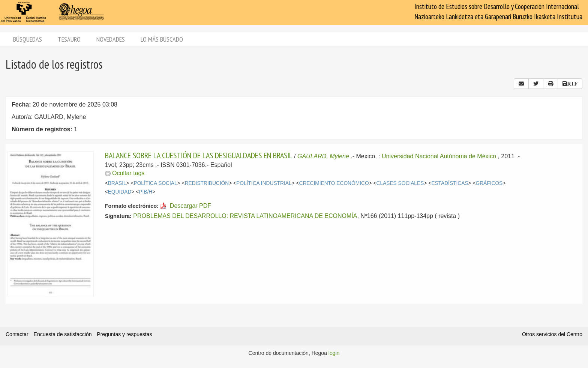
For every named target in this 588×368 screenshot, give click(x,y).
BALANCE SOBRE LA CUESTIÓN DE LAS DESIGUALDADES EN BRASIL (199, 155)
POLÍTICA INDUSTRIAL (264, 183)
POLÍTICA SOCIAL (156, 183)
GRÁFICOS (489, 183)
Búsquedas (28, 39)
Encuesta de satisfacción (63, 334)
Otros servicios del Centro (552, 334)
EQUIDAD (120, 192)
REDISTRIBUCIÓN (207, 183)
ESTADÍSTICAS (450, 183)
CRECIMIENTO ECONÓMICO (334, 183)
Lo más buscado (162, 39)
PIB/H (145, 192)
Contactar (17, 334)
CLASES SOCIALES (400, 183)
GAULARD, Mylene (323, 156)
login (334, 353)
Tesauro (69, 39)
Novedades (111, 39)
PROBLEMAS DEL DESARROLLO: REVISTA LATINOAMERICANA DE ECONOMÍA (245, 216)
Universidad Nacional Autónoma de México (439, 156)
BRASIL (117, 183)
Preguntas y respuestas (124, 334)
